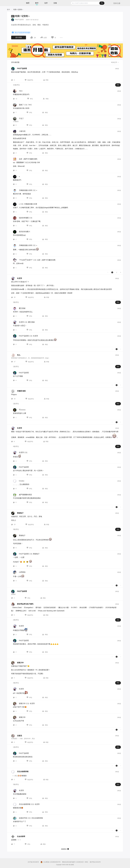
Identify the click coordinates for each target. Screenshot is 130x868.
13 (15, 524)
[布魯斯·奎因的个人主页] (18, 391)
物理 (28, 3)
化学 (46, 3)
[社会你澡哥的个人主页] (18, 837)
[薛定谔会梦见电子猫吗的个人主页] (22, 604)
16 (15, 297)
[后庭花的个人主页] (17, 736)
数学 (37, 3)
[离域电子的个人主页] (17, 513)
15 (15, 399)
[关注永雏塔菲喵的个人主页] (20, 772)
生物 (55, 3)
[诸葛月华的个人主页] (17, 663)
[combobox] (88, 3)
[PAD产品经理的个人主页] (19, 69)
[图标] (13, 32)
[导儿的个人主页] (16, 355)
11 (16, 99)
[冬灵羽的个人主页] (17, 278)
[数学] (9, 10)
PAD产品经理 (19, 20)
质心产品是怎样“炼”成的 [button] (21, 32)
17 (15, 362)
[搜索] (102, 3)
